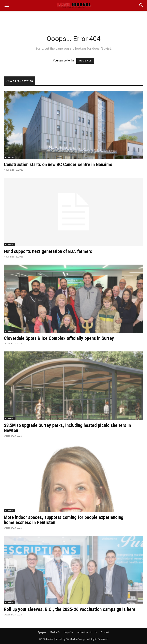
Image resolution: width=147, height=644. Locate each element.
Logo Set (69, 632)
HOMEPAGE (85, 61)
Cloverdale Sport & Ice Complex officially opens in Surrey (59, 338)
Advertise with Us (87, 632)
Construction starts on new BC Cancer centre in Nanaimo (58, 164)
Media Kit (55, 632)
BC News (9, 158)
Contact (105, 632)
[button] (141, 5)
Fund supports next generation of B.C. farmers (48, 251)
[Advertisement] (74, 18)
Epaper (42, 632)
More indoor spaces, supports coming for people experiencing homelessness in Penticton (64, 520)
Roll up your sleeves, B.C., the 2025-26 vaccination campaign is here (70, 609)
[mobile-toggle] (7, 5)
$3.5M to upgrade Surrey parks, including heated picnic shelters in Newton (67, 428)
